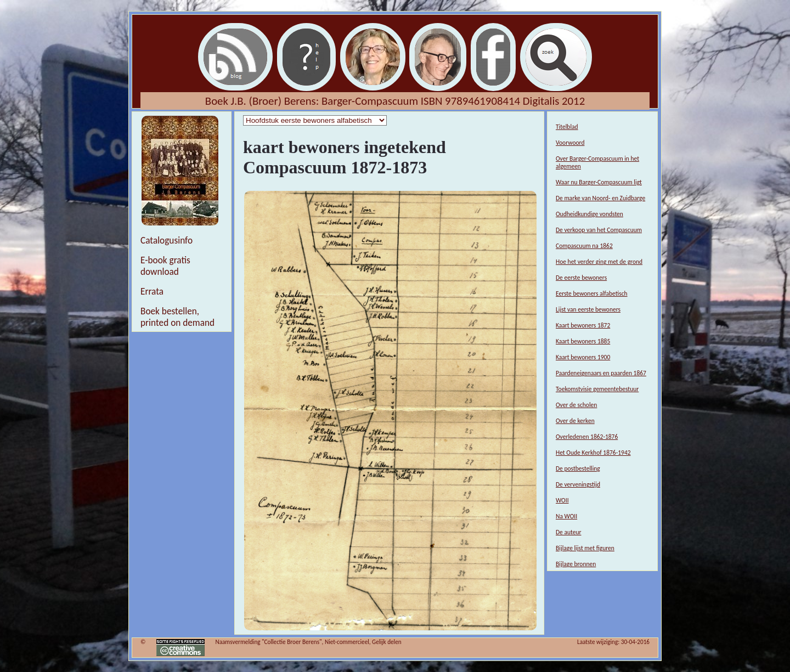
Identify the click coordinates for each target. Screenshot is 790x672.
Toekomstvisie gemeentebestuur (597, 389)
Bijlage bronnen (576, 564)
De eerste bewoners (581, 278)
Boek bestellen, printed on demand (177, 317)
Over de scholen (576, 405)
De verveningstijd (578, 484)
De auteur (569, 532)
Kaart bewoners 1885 (583, 341)
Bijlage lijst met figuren (585, 548)
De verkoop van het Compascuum (599, 230)
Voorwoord (570, 143)
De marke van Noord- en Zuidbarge (600, 198)
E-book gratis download (165, 266)
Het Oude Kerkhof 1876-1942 (593, 453)
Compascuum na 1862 (584, 246)
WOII (562, 500)
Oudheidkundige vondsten (589, 214)
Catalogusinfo (167, 241)
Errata (152, 292)
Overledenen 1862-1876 (587, 437)
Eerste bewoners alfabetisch (592, 293)
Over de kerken (575, 421)
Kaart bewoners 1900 (583, 357)
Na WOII (566, 516)
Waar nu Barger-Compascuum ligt (599, 182)
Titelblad (567, 127)
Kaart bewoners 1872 (583, 325)
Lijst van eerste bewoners (588, 309)
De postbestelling (578, 468)
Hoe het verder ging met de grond (599, 262)
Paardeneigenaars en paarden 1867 (601, 373)
